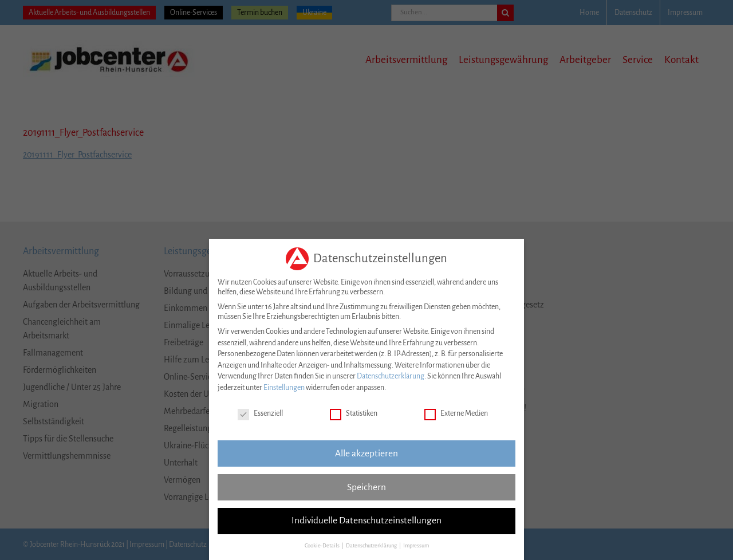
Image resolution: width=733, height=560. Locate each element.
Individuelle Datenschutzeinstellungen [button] (366, 518)
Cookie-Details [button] (323, 543)
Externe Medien (456, 411)
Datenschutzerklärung (391, 374)
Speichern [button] (366, 484)
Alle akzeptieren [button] (366, 451)
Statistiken (354, 411)
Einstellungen (284, 385)
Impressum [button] (416, 543)
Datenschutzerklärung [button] (372, 543)
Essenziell (260, 411)
